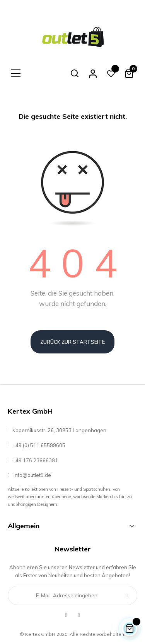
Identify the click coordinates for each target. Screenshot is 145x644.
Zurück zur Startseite (72, 342)
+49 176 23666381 (33, 460)
